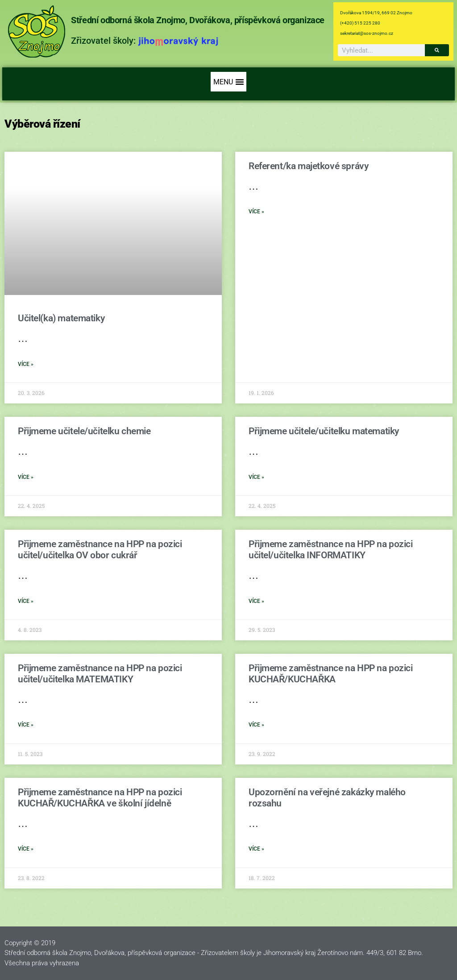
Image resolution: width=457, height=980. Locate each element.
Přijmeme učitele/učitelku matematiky (324, 431)
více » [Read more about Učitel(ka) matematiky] (26, 364)
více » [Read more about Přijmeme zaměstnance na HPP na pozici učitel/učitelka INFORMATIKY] (256, 601)
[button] (228, 82)
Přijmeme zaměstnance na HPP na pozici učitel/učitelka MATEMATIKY (100, 674)
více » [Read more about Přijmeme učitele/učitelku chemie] (26, 477)
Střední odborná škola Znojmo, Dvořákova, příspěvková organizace (198, 20)
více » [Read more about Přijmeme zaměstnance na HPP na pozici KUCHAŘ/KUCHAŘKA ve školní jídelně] (26, 849)
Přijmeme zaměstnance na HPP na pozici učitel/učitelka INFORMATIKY (330, 550)
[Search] (437, 50)
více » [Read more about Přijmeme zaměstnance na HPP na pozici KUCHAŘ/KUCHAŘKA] (256, 725)
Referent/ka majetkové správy (308, 166)
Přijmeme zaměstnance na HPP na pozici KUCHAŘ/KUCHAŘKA (330, 674)
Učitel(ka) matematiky (61, 318)
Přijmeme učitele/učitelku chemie (84, 431)
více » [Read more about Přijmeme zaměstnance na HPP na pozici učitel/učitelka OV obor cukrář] (26, 601)
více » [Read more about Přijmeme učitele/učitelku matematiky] (256, 477)
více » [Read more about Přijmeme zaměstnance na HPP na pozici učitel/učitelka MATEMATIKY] (26, 725)
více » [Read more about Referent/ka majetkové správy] (256, 212)
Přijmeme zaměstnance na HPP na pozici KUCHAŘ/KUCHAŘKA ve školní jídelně (100, 798)
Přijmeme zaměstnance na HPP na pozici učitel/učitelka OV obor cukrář (100, 550)
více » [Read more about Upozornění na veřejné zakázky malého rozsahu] (256, 849)
